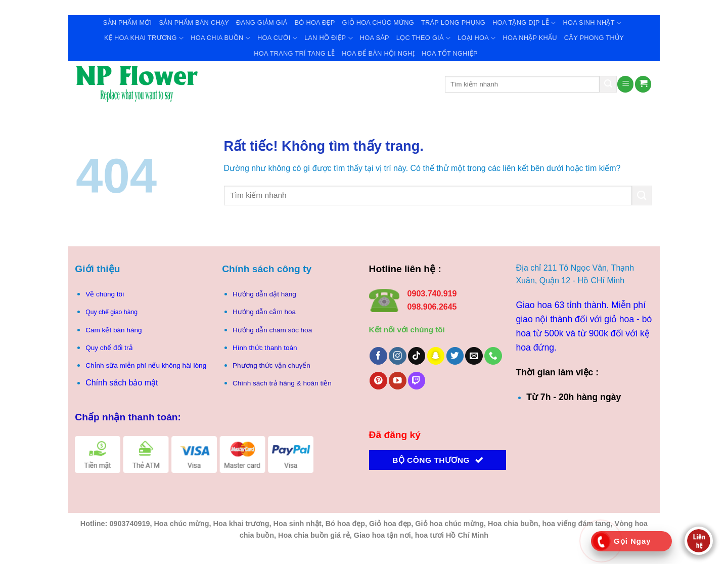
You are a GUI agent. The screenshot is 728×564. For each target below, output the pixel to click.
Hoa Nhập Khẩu (530, 38)
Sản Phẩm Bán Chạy (194, 23)
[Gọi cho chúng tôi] (493, 356)
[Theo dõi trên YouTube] (398, 381)
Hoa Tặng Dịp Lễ (524, 23)
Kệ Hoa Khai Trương (144, 38)
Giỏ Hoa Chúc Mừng (378, 23)
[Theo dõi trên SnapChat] (436, 356)
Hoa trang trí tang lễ (294, 53)
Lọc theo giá (423, 38)
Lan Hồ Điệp (329, 38)
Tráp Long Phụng (453, 23)
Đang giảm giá (262, 23)
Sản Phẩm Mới (128, 23)
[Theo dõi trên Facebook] (378, 356)
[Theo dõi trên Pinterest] (378, 381)
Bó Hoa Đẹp (315, 23)
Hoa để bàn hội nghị (378, 53)
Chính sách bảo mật (122, 383)
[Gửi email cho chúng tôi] (474, 356)
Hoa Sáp (375, 38)
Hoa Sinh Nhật (592, 23)
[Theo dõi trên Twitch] (417, 381)
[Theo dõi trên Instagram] (398, 356)
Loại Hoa (476, 38)
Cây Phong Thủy (594, 38)
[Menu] (625, 84)
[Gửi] (608, 84)
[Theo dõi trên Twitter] (455, 356)
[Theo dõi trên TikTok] (417, 356)
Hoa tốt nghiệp (449, 53)
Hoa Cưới (277, 38)
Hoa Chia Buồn (220, 38)
